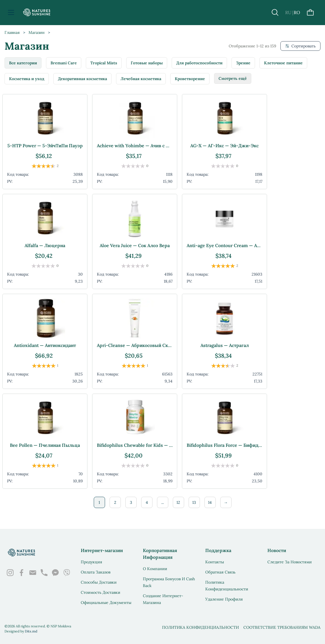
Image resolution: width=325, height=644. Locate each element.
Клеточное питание (283, 63)
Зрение (243, 63)
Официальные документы (106, 603)
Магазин (37, 32)
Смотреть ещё (233, 78)
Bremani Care (64, 63)
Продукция (91, 562)
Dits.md (31, 631)
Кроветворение (190, 79)
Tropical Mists (104, 63)
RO (297, 12)
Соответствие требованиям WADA (282, 627)
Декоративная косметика (82, 79)
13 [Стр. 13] (194, 502)
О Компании (155, 569)
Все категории (23, 63)
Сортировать (300, 46)
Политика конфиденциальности (200, 627)
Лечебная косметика (141, 79)
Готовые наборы (147, 63)
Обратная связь (220, 572)
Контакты (215, 562)
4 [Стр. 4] (147, 502)
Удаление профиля (224, 599)
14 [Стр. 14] (210, 502)
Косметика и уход (27, 79)
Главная (12, 32)
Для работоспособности (199, 63)
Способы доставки (99, 582)
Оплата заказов (96, 572)
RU (288, 12)
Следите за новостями (290, 562)
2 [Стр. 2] (115, 502)
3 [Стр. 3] (131, 502)
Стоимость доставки (101, 592)
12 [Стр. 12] (178, 502)
